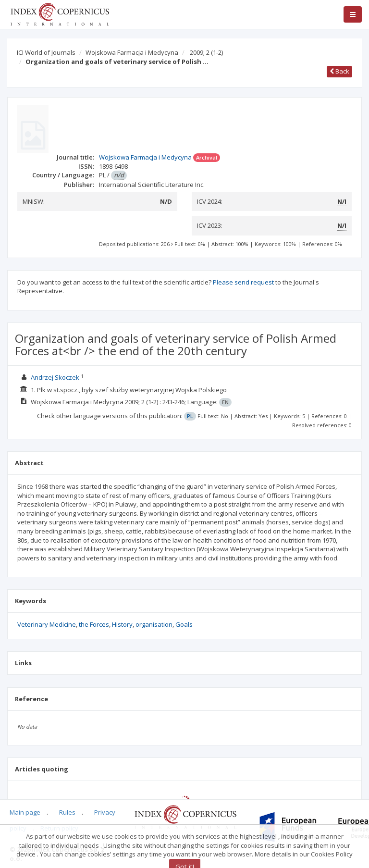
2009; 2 (206, 52)
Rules (67, 812)
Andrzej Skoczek (55, 377)
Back (339, 71)
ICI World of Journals (46, 52)
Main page (25, 812)
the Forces (94, 624)
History (122, 624)
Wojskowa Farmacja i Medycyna (132, 52)
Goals (184, 624)
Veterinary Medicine (47, 624)
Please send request (243, 282)
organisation (154, 624)
